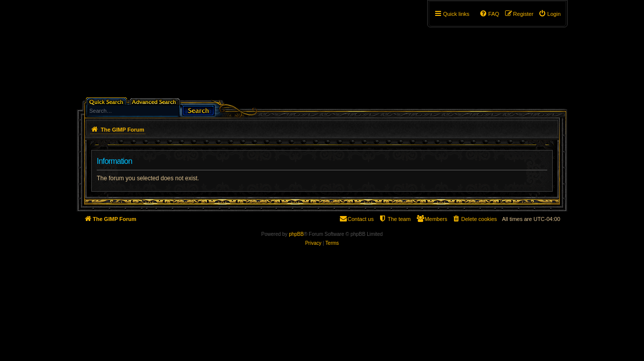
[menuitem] (549, 14)
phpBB (296, 234)
